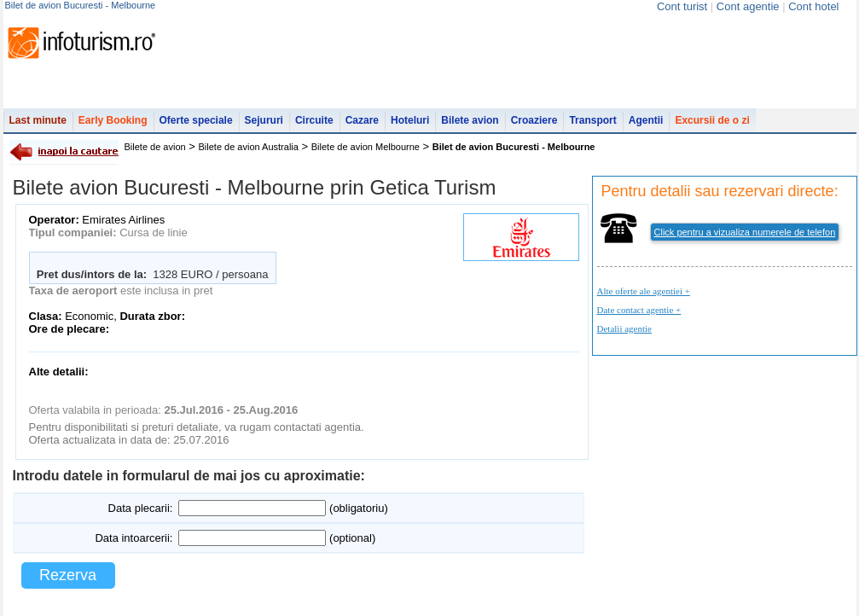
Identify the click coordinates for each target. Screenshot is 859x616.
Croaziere (534, 120)
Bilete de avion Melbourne (366, 147)
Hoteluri (410, 120)
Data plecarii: (141, 508)
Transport (592, 120)
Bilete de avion (155, 147)
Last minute (38, 120)
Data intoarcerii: (133, 538)
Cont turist (682, 6)
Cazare (362, 120)
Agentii (646, 120)
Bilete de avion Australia (249, 147)
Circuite (314, 120)
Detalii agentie (624, 328)
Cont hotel (813, 6)
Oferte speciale (196, 120)
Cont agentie (748, 6)
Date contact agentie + (639, 310)
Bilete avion (470, 120)
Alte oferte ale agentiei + (644, 291)
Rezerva (68, 575)
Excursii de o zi (712, 120)
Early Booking (113, 120)
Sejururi (264, 120)
